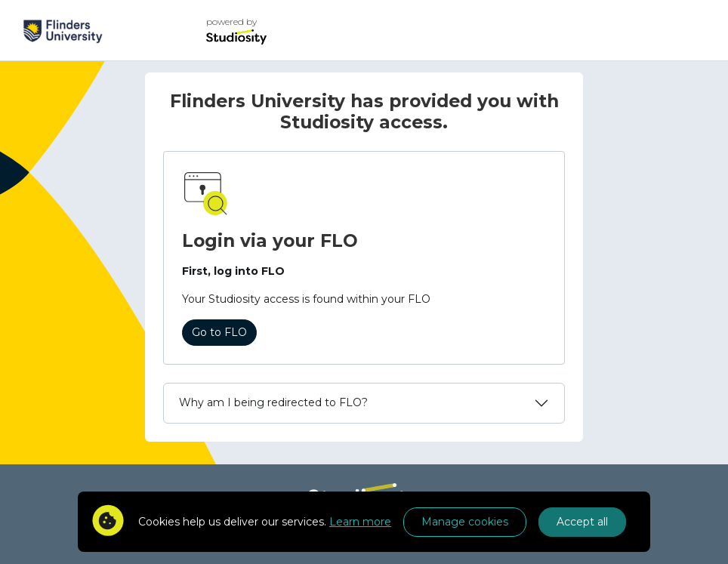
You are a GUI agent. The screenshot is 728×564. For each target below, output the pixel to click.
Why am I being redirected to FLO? (273, 402)
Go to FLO (219, 332)
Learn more (360, 522)
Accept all (582, 522)
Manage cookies (465, 522)
